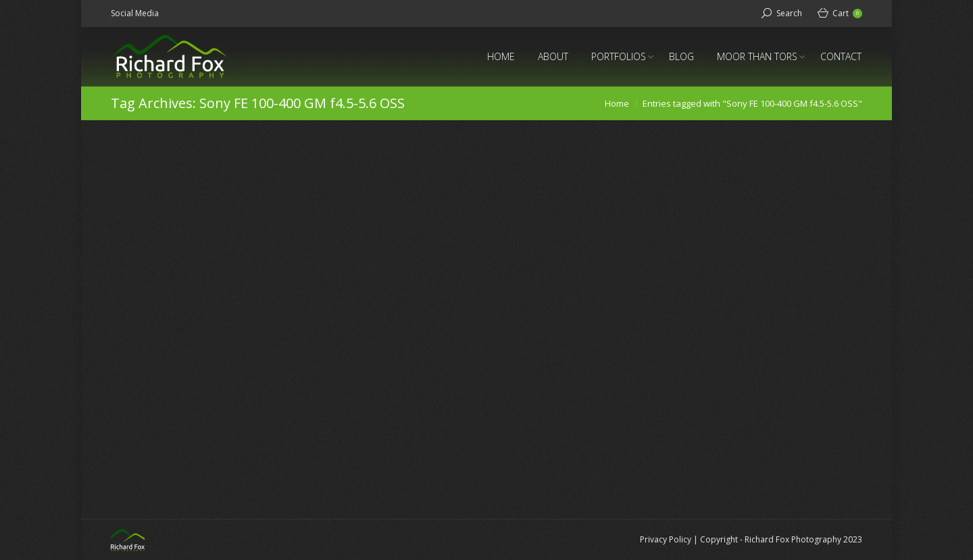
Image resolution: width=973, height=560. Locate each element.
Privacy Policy (666, 539)
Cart (847, 13)
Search (789, 13)
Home (617, 103)
